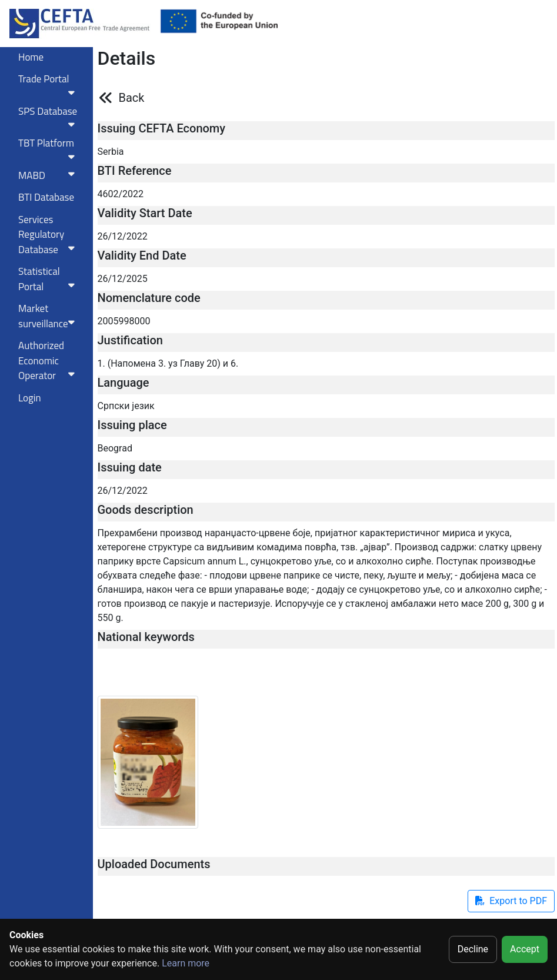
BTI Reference (135, 171)
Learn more (186, 963)
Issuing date (130, 467)
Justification (130, 340)
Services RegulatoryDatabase (49, 235)
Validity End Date (142, 255)
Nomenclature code (149, 298)
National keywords (146, 637)
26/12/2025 (123, 279)
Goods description (146, 510)
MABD (49, 175)
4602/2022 (121, 194)
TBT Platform (49, 148)
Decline (473, 949)
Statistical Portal (49, 279)
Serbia (111, 152)
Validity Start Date (145, 213)
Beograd (115, 448)
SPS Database (49, 117)
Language (124, 383)
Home (31, 57)
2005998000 (124, 321)
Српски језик (126, 406)
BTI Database (46, 197)
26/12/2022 (123, 236)
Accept (525, 949)
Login (30, 398)
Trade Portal (49, 84)
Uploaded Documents (154, 864)
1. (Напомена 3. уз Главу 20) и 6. (168, 363)
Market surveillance (49, 316)
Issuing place (132, 425)
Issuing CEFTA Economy (162, 128)
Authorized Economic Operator (49, 361)
